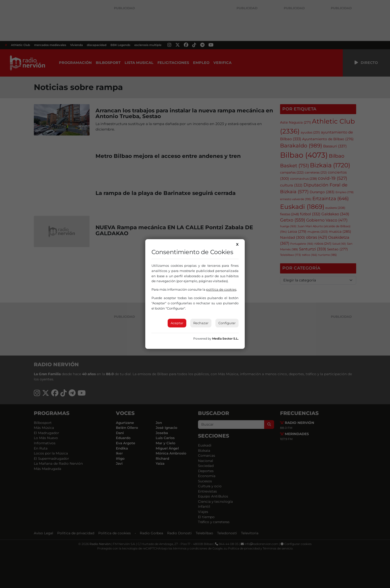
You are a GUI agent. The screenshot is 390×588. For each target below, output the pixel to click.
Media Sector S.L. (225, 339)
